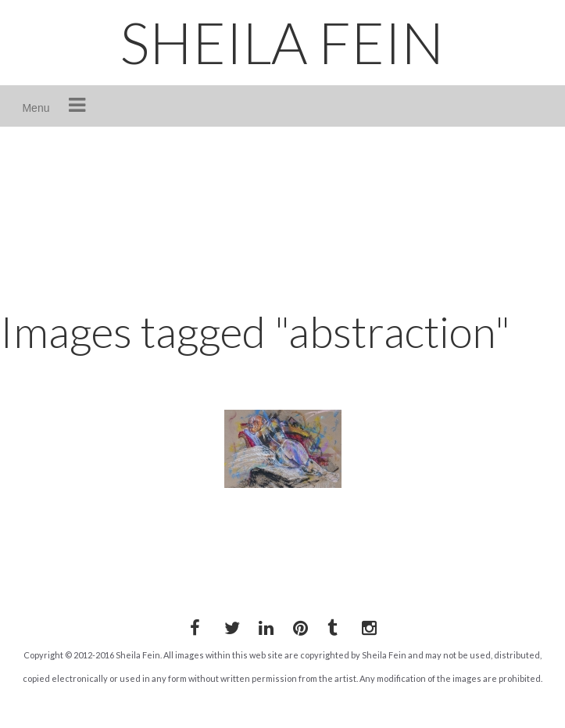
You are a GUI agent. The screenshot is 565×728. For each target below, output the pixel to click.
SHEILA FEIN (282, 42)
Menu (36, 108)
